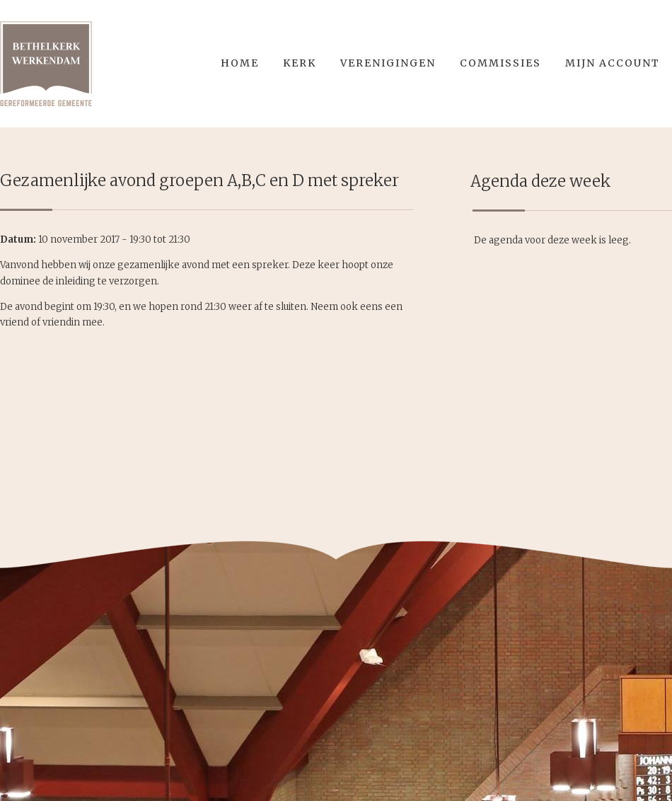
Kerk (300, 63)
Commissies (500, 63)
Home (240, 63)
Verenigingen (388, 63)
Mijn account (613, 63)
